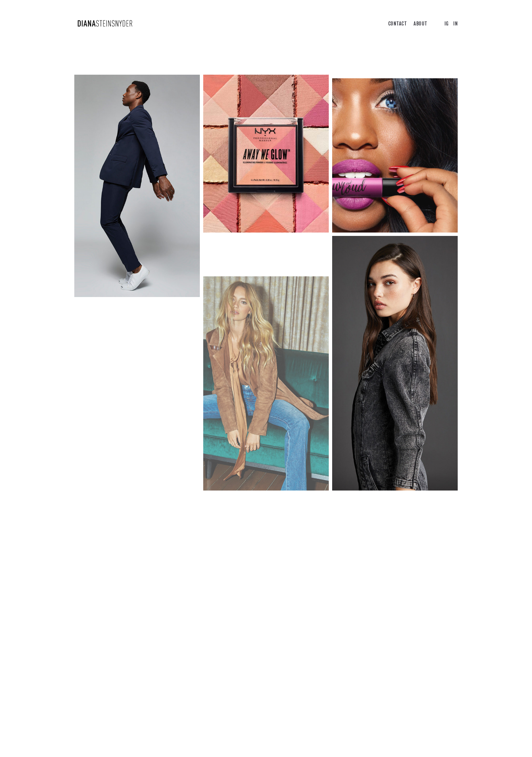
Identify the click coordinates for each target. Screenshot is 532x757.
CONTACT (398, 24)
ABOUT (421, 24)
